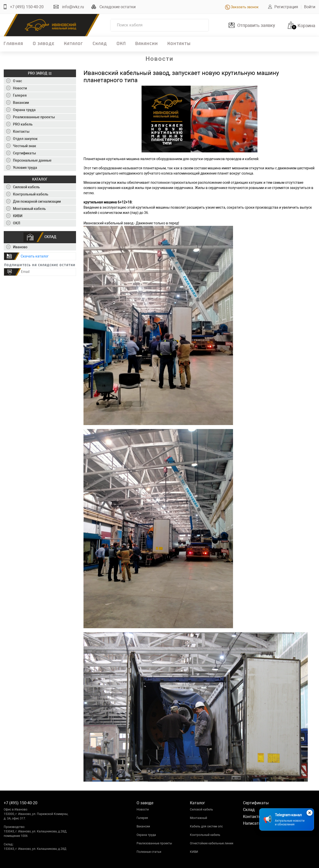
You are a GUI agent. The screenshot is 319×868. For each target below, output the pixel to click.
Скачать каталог (35, 256)
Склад (100, 44)
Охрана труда (146, 835)
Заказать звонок (242, 7)
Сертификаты (256, 803)
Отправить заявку (256, 25)
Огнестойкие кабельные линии (212, 843)
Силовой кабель (201, 809)
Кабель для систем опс (206, 826)
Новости (143, 809)
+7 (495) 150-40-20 (27, 7)
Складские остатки (118, 7)
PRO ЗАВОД (40, 73)
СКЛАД (40, 237)
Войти (310, 7)
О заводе (44, 44)
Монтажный (199, 818)
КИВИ (194, 852)
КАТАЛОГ (40, 179)
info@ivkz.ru (73, 7)
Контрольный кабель (205, 835)
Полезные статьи (149, 852)
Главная (14, 44)
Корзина (306, 26)
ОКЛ (121, 44)
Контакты (179, 44)
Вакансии (147, 44)
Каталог (74, 44)
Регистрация (286, 7)
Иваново (17, 247)
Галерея (142, 818)
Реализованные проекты (154, 843)
